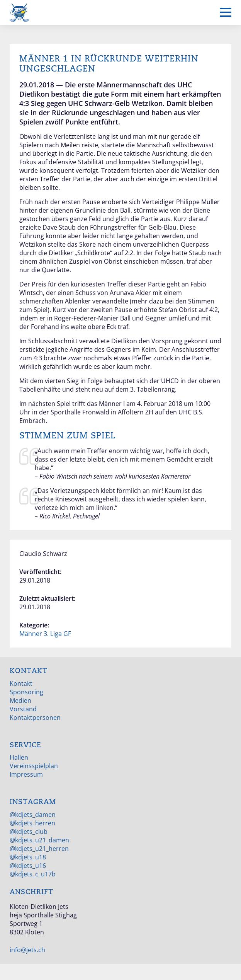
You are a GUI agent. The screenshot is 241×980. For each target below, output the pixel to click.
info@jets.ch (27, 950)
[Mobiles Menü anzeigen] (226, 12)
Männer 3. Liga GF (45, 634)
